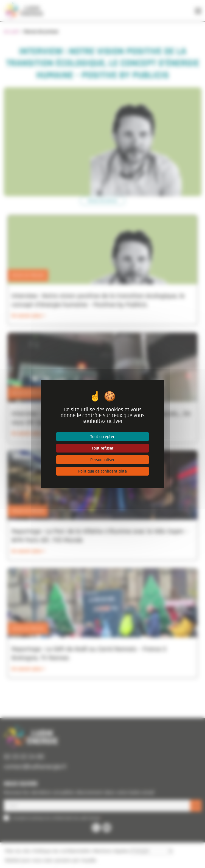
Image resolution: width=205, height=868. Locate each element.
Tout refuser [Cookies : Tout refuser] (103, 448)
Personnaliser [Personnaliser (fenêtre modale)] (103, 460)
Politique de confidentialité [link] (103, 471)
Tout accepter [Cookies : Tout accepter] (103, 437)
